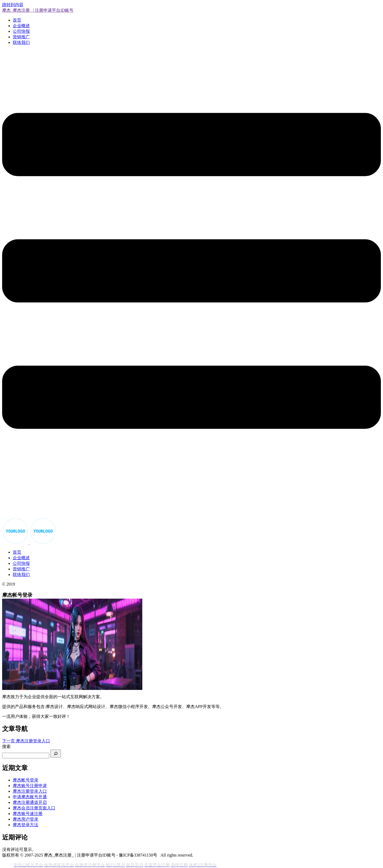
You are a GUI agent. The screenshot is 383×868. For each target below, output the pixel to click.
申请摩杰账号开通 (30, 797)
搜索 (6, 746)
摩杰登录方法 (26, 825)
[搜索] (56, 754)
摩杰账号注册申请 (30, 786)
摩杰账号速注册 (28, 814)
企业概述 (21, 26)
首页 (17, 20)
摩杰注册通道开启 (30, 802)
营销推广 (21, 37)
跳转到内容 (13, 5)
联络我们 (21, 42)
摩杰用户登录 (26, 819)
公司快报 (21, 31)
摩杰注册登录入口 (30, 791)
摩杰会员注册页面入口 (34, 808)
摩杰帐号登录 (26, 780)
